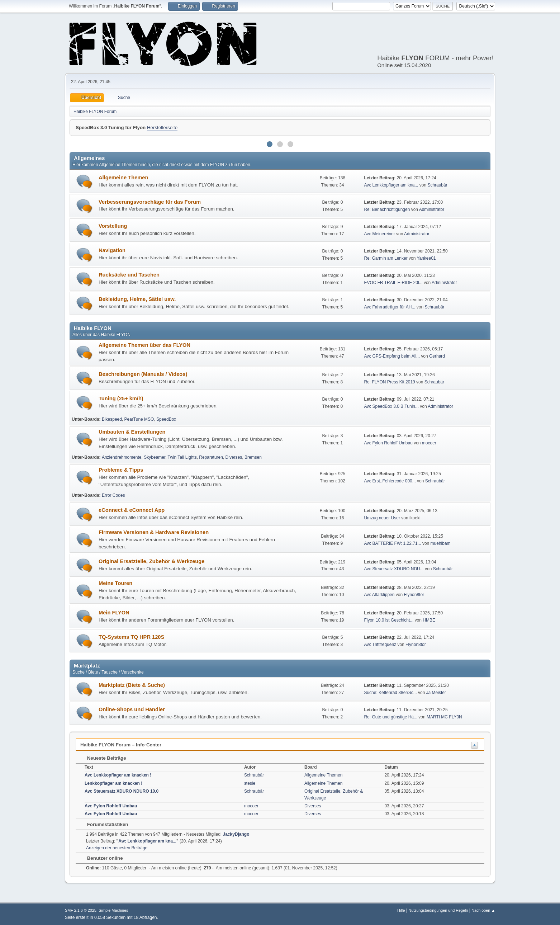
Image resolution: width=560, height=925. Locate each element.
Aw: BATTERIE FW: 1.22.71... (392, 543)
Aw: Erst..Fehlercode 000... (390, 481)
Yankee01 (426, 258)
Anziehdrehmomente (122, 457)
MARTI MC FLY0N (444, 717)
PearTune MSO (139, 419)
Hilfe (401, 910)
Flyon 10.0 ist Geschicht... (389, 620)
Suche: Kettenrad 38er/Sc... (390, 693)
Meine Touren (115, 583)
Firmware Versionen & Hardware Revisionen (154, 532)
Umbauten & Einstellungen (132, 432)
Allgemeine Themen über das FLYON (144, 345)
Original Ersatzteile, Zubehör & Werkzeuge (151, 561)
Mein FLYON (114, 613)
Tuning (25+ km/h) (121, 398)
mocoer (429, 443)
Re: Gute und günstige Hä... (391, 717)
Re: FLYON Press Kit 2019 (389, 382)
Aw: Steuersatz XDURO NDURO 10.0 (122, 791)
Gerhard (437, 356)
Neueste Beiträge (103, 758)
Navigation (112, 250)
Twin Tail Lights (182, 457)
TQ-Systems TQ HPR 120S (131, 637)
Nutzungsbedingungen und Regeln (438, 910)
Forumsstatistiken (104, 824)
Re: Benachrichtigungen (387, 209)
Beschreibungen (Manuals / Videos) (143, 374)
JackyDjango (236, 834)
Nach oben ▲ (483, 910)
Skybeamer (155, 457)
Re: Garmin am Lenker (386, 258)
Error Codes (113, 495)
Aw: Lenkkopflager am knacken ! (118, 775)
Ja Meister (436, 693)
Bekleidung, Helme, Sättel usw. (137, 299)
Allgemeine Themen (123, 178)
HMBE (429, 620)
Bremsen (253, 457)
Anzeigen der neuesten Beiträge (117, 848)
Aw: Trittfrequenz (380, 645)
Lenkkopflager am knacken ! (113, 783)
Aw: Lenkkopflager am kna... (391, 185)
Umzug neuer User (382, 518)
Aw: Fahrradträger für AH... (390, 307)
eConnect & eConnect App (132, 510)
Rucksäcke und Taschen (129, 275)
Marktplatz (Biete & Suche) (132, 685)
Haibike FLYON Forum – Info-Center (121, 745)
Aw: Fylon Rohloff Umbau (388, 443)
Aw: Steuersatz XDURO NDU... (394, 569)
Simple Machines (113, 910)
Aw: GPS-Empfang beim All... (392, 356)
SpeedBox (166, 419)
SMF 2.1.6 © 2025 (81, 910)
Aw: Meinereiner (379, 234)
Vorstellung (113, 226)
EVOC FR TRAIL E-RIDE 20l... (393, 283)
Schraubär (437, 185)
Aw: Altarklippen (379, 595)
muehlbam (441, 543)
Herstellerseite (162, 128)
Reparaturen (211, 457)
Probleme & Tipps (121, 470)
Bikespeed (112, 419)
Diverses (234, 457)
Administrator (432, 209)
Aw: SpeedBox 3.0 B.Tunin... (391, 406)
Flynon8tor (414, 595)
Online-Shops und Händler (132, 709)
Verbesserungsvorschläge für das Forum (150, 202)
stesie (250, 783)
